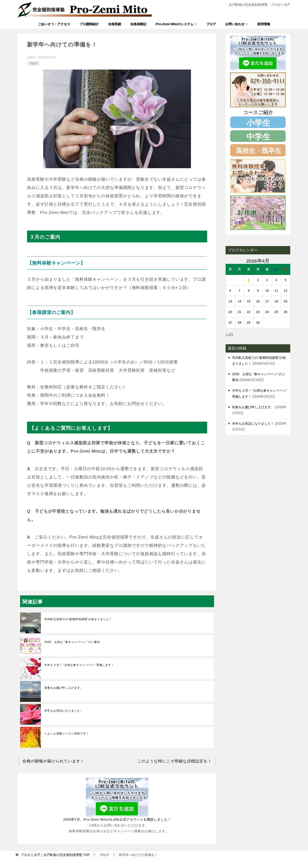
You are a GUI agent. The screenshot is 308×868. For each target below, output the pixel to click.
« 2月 (229, 334)
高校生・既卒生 (259, 151)
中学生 (258, 137)
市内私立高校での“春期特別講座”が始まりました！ (78, 619)
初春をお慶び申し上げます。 (64, 688)
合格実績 (115, 24)
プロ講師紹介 (89, 24)
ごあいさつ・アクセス (54, 24)
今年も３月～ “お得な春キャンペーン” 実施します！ (79, 665)
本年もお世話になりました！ (64, 711)
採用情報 (264, 24)
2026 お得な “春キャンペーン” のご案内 (72, 642)
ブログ (211, 24)
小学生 (258, 123)
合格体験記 (138, 24)
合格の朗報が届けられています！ (53, 761)
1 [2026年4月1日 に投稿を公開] (249, 280)
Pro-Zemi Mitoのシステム (174, 24)
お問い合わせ (235, 24)
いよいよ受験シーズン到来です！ (67, 734)
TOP (55, 855)
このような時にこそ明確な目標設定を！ (175, 761)
